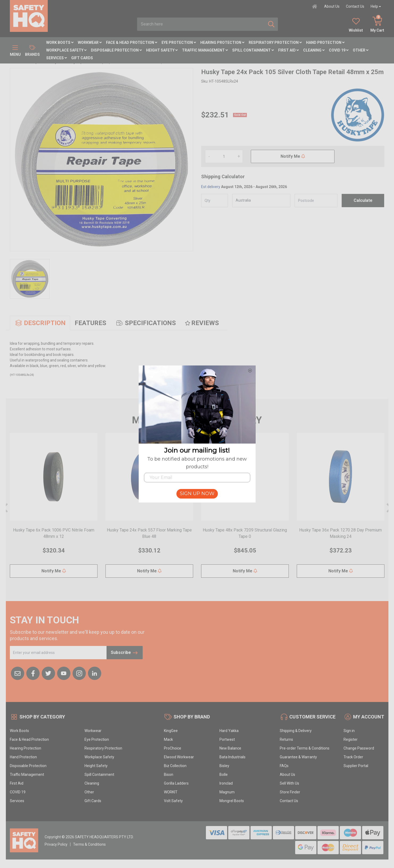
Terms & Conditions (89, 844)
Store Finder (290, 792)
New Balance (230, 748)
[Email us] (18, 673)
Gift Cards (82, 58)
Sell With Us (289, 783)
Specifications (146, 323)
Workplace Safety (66, 50)
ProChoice (173, 748)
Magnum (227, 792)
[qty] (215, 201)
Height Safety (162, 50)
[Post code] (316, 201)
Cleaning (314, 50)
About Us (332, 6)
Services (57, 58)
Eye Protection (179, 42)
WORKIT (171, 792)
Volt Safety (173, 801)
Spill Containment (253, 50)
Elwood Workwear (179, 757)
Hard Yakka (229, 731)
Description (40, 323)
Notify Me (293, 156)
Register (351, 739)
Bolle (224, 775)
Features (90, 323)
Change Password (359, 748)
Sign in (349, 731)
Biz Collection (175, 766)
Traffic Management (205, 50)
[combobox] (201, 24)
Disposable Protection (116, 50)
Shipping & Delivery (296, 731)
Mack (168, 739)
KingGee (171, 731)
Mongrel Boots (232, 801)
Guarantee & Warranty (298, 757)
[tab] (40, 323)
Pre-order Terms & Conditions (305, 748)
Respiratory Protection (275, 42)
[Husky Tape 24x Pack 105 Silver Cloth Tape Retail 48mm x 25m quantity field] (224, 156)
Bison (169, 775)
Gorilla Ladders (176, 783)
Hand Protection (325, 42)
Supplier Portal (356, 766)
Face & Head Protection (132, 42)
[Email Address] (58, 653)
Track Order (353, 757)
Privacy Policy (56, 844)
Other (361, 50)
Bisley (224, 766)
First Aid (289, 50)
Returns (286, 739)
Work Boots (60, 42)
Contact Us (355, 6)
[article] (54, 509)
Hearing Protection (222, 42)
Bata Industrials (232, 757)
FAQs (284, 766)
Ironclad (226, 783)
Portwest (227, 739)
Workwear (90, 42)
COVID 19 (339, 50)
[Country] (261, 201)
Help (374, 6)
